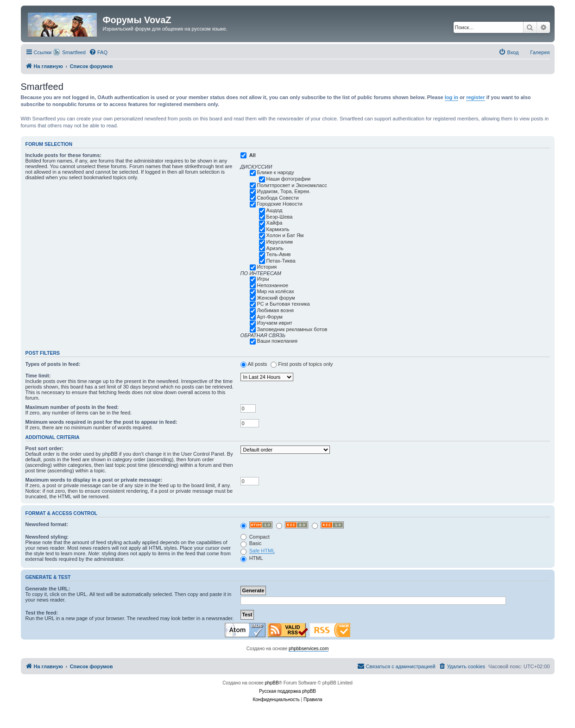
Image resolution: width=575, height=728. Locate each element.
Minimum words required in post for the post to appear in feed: (101, 422)
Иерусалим (280, 242)
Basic (251, 543)
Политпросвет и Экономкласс (292, 185)
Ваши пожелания (277, 341)
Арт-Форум (270, 317)
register (475, 97)
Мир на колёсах (276, 291)
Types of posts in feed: (53, 364)
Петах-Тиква (281, 261)
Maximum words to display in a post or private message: (94, 480)
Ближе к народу (276, 172)
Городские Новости (280, 204)
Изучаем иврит (275, 323)
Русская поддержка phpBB (287, 691)
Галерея (540, 52)
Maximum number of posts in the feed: (72, 407)
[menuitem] (98, 52)
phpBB (272, 683)
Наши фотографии (289, 179)
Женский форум (276, 298)
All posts (258, 364)
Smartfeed (74, 52)
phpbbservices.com (309, 649)
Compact (255, 537)
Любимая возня (275, 310)
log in (452, 97)
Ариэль (275, 248)
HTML (252, 558)
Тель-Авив (279, 254)
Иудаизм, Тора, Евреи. (284, 191)
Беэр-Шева (280, 217)
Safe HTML (262, 551)
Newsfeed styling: (47, 537)
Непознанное (273, 285)
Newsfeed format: (47, 524)
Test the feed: (42, 613)
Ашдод (275, 210)
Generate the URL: (48, 589)
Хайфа (275, 223)
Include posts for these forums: (63, 155)
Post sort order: (45, 448)
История (267, 267)
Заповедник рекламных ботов (292, 329)
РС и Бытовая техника (284, 304)
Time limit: (38, 376)
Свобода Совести (278, 198)
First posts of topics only (305, 364)
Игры (263, 279)
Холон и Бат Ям (285, 235)
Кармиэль (278, 229)
